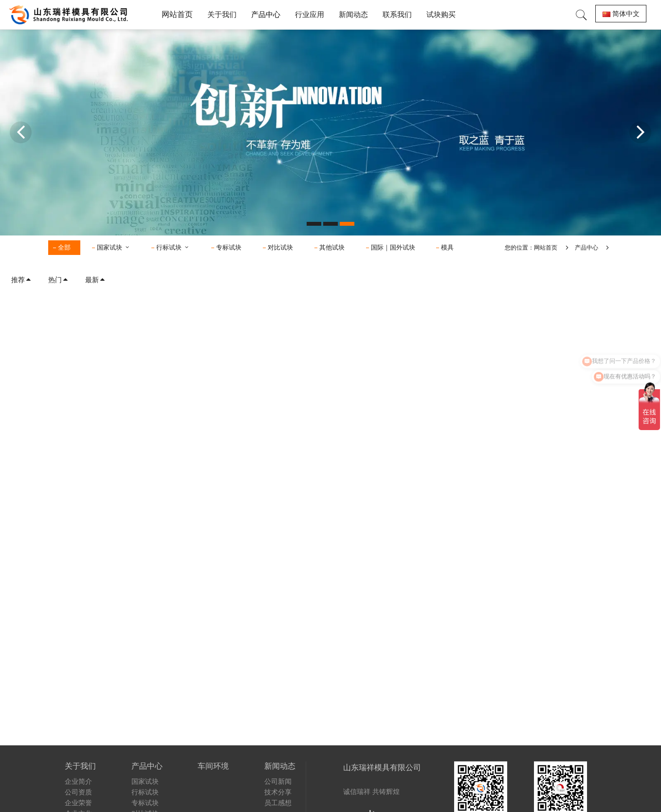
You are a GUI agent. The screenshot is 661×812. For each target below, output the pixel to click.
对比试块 (280, 247)
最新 (95, 280)
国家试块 (114, 247)
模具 (447, 247)
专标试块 (229, 247)
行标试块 (173, 247)
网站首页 (177, 14)
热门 (58, 280)
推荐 (21, 280)
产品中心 (587, 248)
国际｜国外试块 (393, 247)
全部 (64, 247)
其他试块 (332, 247)
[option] (330, 132)
